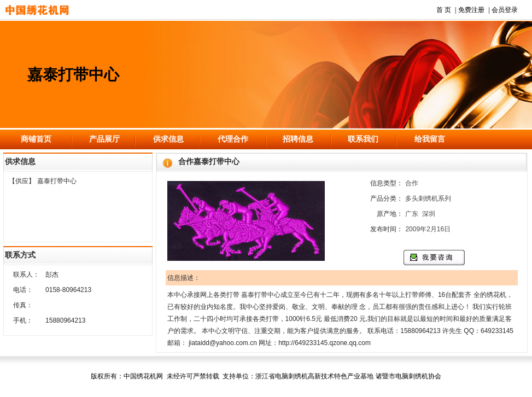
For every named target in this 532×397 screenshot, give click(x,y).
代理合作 (233, 139)
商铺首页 (36, 139)
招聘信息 (298, 139)
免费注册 (471, 10)
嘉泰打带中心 (57, 181)
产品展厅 (104, 139)
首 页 (444, 10)
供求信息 (168, 139)
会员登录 (505, 10)
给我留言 (430, 139)
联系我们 (363, 139)
